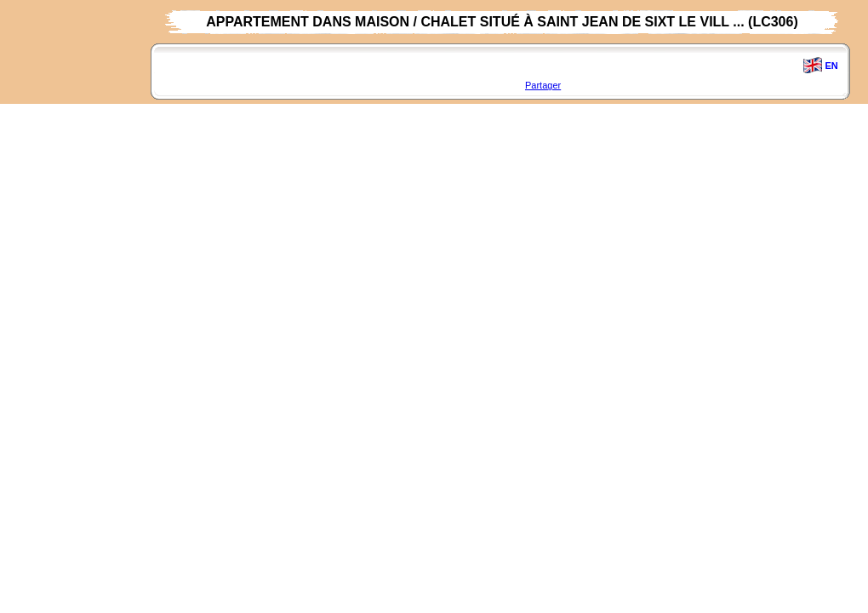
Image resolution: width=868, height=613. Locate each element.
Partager (543, 85)
